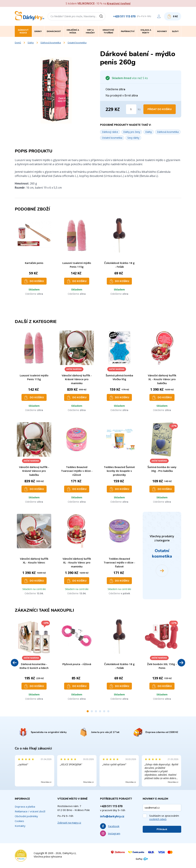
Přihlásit (162, 829)
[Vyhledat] (102, 16)
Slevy (175, 31)
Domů (18, 43)
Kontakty (20, 826)
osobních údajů (158, 819)
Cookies (19, 821)
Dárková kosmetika (51, 43)
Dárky (31, 43)
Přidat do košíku (160, 109)
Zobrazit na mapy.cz (69, 823)
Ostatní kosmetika (77, 43)
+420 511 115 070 (124, 16)
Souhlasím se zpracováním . (164, 817)
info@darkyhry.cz (112, 816)
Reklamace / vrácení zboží (30, 811)
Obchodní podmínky (26, 816)
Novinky (162, 31)
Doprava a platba (25, 807)
